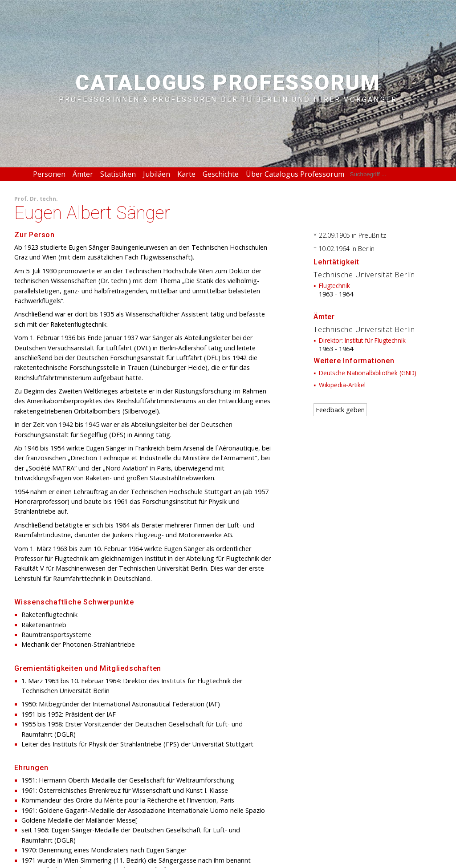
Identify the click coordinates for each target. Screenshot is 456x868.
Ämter (83, 174)
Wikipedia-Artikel (342, 385)
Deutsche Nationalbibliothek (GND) (368, 373)
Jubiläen (157, 174)
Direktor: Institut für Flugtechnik (362, 340)
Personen (49, 174)
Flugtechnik (334, 286)
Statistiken (118, 174)
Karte (186, 174)
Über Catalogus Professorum (295, 174)
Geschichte (221, 174)
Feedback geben (340, 410)
